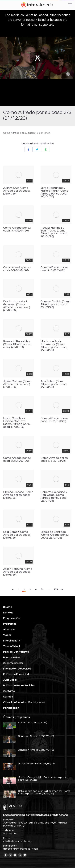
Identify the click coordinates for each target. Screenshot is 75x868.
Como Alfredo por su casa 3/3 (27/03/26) (54, 420)
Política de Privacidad (16, 674)
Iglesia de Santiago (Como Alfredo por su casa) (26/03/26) (55, 535)
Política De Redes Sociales (19, 685)
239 (56, 589)
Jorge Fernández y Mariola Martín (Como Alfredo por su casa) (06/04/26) (54, 192)
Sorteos (8, 697)
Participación (11, 708)
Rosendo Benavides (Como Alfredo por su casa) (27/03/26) (17, 344)
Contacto (9, 691)
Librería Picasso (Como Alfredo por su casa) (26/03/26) (18, 495)
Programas (10, 624)
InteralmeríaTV (12, 641)
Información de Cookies (17, 669)
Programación (12, 618)
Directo (8, 607)
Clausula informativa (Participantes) (24, 702)
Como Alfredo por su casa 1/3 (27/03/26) (54, 459)
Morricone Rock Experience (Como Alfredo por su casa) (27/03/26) (54, 346)
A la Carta (9, 629)
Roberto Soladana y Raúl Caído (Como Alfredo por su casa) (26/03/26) (54, 496)
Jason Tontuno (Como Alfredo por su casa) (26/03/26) (18, 572)
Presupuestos (12, 657)
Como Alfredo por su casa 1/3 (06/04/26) (17, 229)
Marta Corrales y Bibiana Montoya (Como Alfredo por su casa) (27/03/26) (17, 423)
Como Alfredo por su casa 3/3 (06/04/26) (17, 269)
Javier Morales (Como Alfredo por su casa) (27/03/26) (17, 384)
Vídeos (7, 635)
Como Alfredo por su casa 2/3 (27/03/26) (17, 459)
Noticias (8, 613)
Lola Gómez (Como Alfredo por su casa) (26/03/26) (17, 535)
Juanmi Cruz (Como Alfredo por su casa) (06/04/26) (17, 191)
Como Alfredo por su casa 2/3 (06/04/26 (54, 269)
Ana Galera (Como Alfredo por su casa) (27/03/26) (54, 384)
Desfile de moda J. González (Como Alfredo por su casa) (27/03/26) (17, 306)
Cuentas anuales (13, 663)
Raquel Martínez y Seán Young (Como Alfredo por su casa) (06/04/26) (54, 232)
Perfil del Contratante (16, 652)
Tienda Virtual (11, 646)
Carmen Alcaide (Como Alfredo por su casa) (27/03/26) (56, 304)
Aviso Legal (10, 680)
